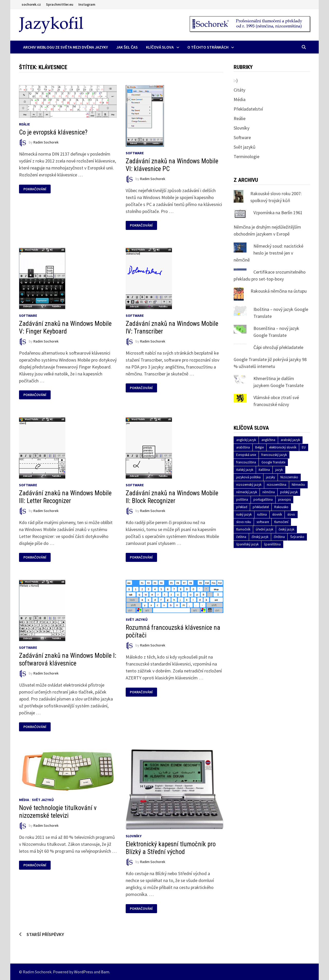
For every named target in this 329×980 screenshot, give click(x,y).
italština (264, 470)
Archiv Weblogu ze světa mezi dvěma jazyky (66, 47)
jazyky (271, 477)
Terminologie (246, 156)
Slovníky (134, 836)
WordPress (84, 972)
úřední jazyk (264, 529)
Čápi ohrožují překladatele (278, 347)
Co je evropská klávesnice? (53, 132)
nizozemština (277, 485)
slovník (277, 514)
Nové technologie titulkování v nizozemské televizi (58, 812)
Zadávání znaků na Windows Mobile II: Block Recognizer (172, 497)
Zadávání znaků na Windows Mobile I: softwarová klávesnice (68, 659)
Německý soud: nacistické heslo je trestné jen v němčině (268, 253)
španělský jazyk (247, 544)
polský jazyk (289, 492)
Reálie (24, 124)
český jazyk (286, 529)
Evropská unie (246, 455)
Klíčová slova (160, 47)
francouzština (246, 462)
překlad (242, 507)
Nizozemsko (289, 477)
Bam (105, 972)
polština (242, 500)
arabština (243, 447)
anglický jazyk (246, 440)
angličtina (268, 440)
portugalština (263, 500)
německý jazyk (247, 492)
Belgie (259, 447)
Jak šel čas (127, 47)
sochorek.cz (31, 4)
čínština (279, 537)
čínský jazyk (260, 537)
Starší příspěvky (45, 934)
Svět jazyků (137, 619)
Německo (298, 485)
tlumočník (243, 529)
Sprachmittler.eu (60, 4)
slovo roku (244, 522)
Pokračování (35, 189)
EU (304, 447)
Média (24, 800)
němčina (269, 492)
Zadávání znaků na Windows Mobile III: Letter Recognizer (65, 497)
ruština (262, 514)
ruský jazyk (244, 514)
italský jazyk (245, 470)
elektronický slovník (283, 447)
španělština (272, 544)
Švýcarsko (297, 537)
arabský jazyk (290, 440)
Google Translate (273, 462)
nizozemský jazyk (249, 485)
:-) (236, 80)
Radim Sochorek (46, 142)
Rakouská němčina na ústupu (279, 291)
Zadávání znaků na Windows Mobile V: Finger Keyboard (65, 327)
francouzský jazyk (274, 455)
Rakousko (281, 507)
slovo (291, 514)
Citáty (239, 90)
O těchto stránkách (208, 47)
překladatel (261, 507)
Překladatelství (248, 109)
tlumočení (281, 522)
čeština (241, 537)
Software (135, 153)
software (263, 522)
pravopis (284, 500)
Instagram (87, 4)
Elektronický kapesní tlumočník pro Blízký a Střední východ (171, 848)
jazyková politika (248, 477)
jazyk (279, 470)
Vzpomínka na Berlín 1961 (278, 213)
